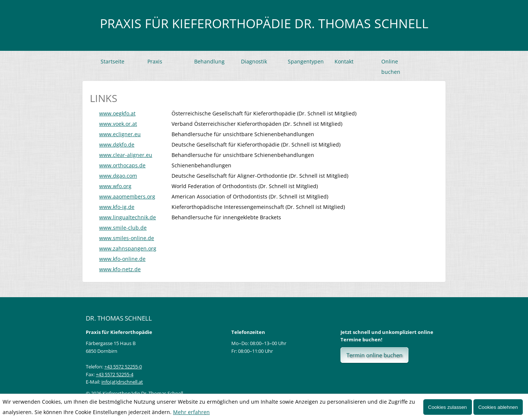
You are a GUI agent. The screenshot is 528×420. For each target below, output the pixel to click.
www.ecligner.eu (120, 134)
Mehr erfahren (191, 412)
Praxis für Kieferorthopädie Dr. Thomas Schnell (264, 23)
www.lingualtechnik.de (128, 217)
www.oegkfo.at (117, 113)
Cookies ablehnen (498, 407)
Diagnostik (254, 61)
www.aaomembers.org (127, 196)
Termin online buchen (374, 355)
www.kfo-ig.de (117, 207)
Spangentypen (306, 61)
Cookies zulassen (447, 407)
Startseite (113, 61)
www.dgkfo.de (117, 145)
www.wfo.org (115, 186)
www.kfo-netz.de (120, 269)
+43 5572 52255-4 (115, 374)
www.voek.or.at (118, 124)
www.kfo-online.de (122, 259)
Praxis (155, 61)
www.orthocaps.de (122, 165)
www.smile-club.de (123, 228)
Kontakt (344, 61)
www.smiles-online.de (127, 238)
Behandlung (209, 61)
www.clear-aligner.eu (126, 155)
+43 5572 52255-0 (123, 367)
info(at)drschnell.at (122, 382)
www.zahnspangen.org (128, 248)
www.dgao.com (118, 176)
